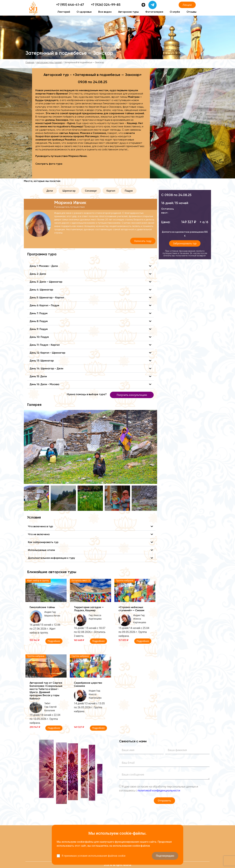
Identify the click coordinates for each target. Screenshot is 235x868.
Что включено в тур (40, 527)
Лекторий (64, 12)
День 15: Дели (38, 377)
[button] (50, 191)
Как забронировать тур (43, 542)
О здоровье (84, 12)
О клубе (175, 12)
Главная (30, 62)
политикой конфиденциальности (159, 790)
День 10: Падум (39, 337)
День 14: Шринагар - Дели (46, 369)
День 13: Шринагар (42, 361)
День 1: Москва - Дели (44, 266)
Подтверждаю (165, 856)
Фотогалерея (154, 12)
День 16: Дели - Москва (44, 384)
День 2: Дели (38, 274)
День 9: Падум (39, 329)
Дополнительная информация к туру (51, 558)
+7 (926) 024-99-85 (106, 5)
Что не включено (39, 534)
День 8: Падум (39, 321)
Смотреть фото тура (49, 164)
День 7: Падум (39, 313)
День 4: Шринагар (41, 290)
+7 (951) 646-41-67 (70, 5)
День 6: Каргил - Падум (44, 306)
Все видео (105, 12)
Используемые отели (41, 550)
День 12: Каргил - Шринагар (47, 353)
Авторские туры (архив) (49, 62)
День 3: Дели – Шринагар (46, 282)
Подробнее (54, 641)
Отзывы (191, 12)
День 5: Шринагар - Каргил (47, 298)
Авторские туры (128, 12)
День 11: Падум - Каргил (45, 345)
